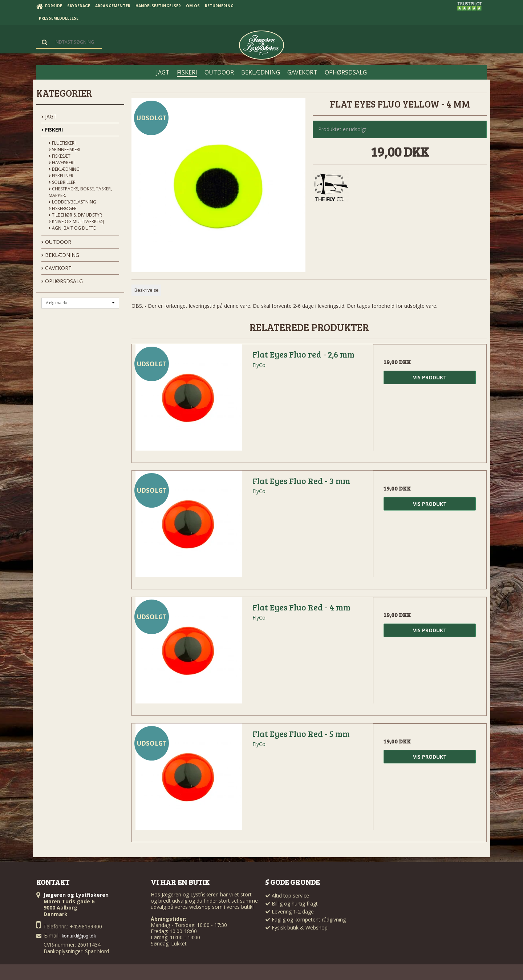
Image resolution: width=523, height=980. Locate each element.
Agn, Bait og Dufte (72, 228)
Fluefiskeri (62, 143)
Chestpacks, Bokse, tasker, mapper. (80, 192)
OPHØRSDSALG (62, 281)
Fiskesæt (60, 156)
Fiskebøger (63, 208)
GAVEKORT (56, 268)
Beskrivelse (147, 290)
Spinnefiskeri (64, 150)
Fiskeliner (61, 176)
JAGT (49, 116)
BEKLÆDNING (60, 255)
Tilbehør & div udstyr (75, 215)
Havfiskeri (62, 163)
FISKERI (52, 130)
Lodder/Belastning (72, 202)
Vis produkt (430, 377)
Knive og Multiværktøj (76, 221)
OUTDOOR (56, 242)
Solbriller (62, 182)
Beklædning (64, 169)
